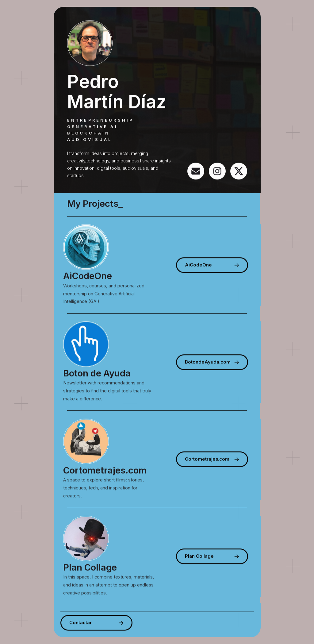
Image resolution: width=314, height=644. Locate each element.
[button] (196, 171)
